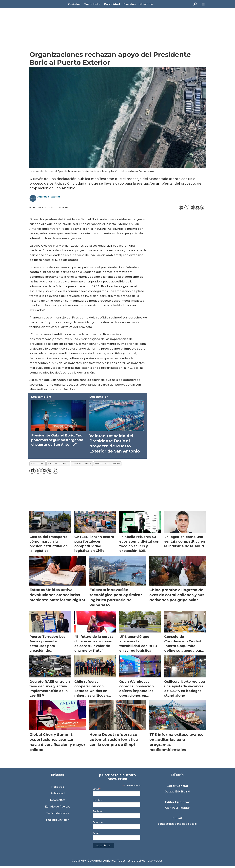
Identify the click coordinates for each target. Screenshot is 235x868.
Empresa (98, 822)
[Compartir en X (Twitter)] (187, 207)
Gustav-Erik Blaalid (177, 792)
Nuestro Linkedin (58, 820)
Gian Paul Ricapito (177, 808)
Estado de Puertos (58, 807)
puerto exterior (107, 464)
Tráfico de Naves (58, 813)
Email (97, 789)
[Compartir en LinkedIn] (192, 207)
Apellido (97, 811)
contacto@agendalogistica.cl (177, 824)
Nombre (97, 800)
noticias (38, 464)
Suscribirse (103, 845)
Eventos (130, 4)
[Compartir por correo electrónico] (197, 207)
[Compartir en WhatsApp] (203, 207)
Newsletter (58, 800)
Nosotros (146, 4)
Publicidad (112, 4)
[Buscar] (195, 4)
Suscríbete (92, 4)
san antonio (82, 464)
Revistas (74, 4)
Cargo (96, 833)
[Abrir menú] (203, 4)
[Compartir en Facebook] (182, 207)
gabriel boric (58, 464)
